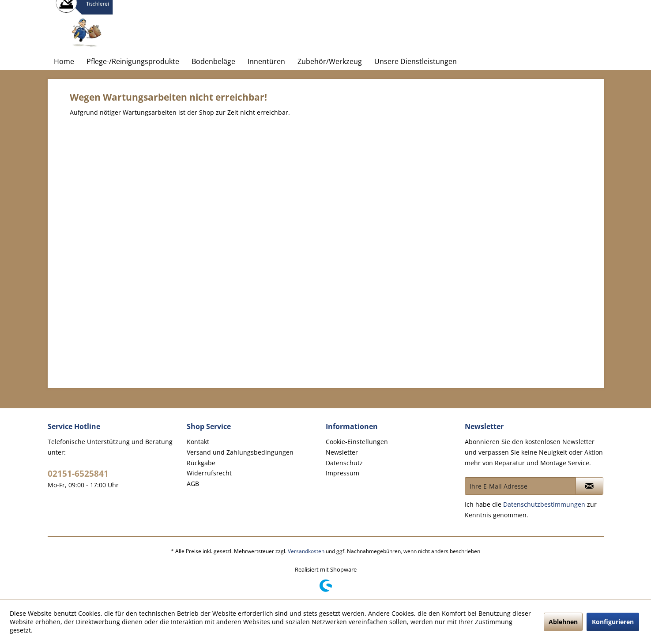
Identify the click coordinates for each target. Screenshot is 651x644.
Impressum (342, 473)
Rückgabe (201, 463)
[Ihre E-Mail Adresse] (520, 486)
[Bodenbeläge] (213, 61)
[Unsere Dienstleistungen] (416, 61)
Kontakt (198, 442)
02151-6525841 (78, 474)
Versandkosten (306, 551)
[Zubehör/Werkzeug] (330, 61)
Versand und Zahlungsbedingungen (240, 452)
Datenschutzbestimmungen (544, 504)
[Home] (64, 61)
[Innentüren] (266, 61)
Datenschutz (344, 463)
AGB (193, 484)
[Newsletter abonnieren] (589, 486)
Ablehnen (563, 622)
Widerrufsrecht (209, 473)
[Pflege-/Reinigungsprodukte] (133, 61)
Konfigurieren (613, 622)
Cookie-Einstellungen (357, 442)
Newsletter (342, 452)
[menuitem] (64, 61)
